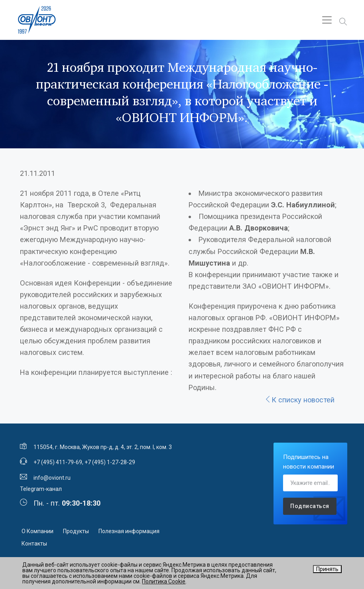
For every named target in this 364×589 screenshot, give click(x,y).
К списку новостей (299, 400)
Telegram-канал (41, 489)
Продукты (76, 531)
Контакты (34, 544)
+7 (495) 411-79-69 (58, 462)
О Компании (37, 531)
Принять (327, 569)
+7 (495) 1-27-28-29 (110, 462)
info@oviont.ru (52, 478)
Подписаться (310, 506)
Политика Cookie (164, 581)
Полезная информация (129, 531)
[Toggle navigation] (327, 20)
